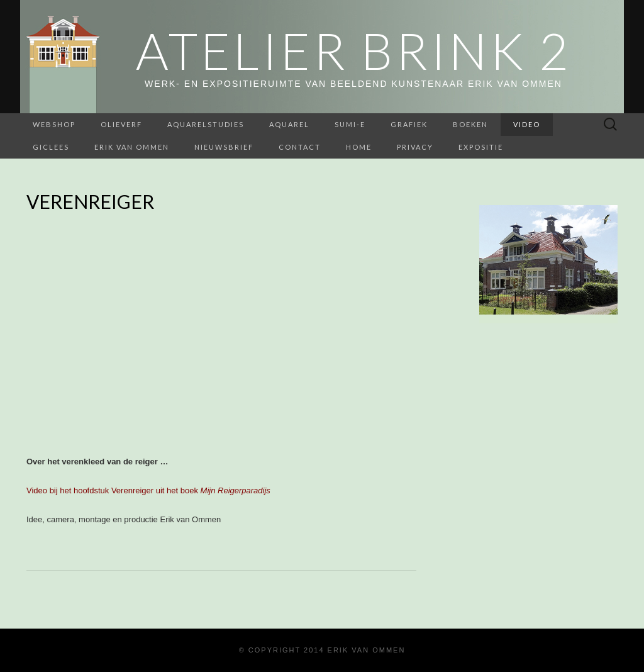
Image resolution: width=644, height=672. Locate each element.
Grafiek (409, 124)
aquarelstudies (206, 124)
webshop (54, 124)
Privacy (415, 147)
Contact (300, 147)
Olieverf (121, 124)
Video (527, 124)
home (359, 147)
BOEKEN (470, 124)
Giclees (51, 147)
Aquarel (289, 124)
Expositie (481, 147)
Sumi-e (350, 124)
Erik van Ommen (132, 147)
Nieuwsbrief (224, 147)
